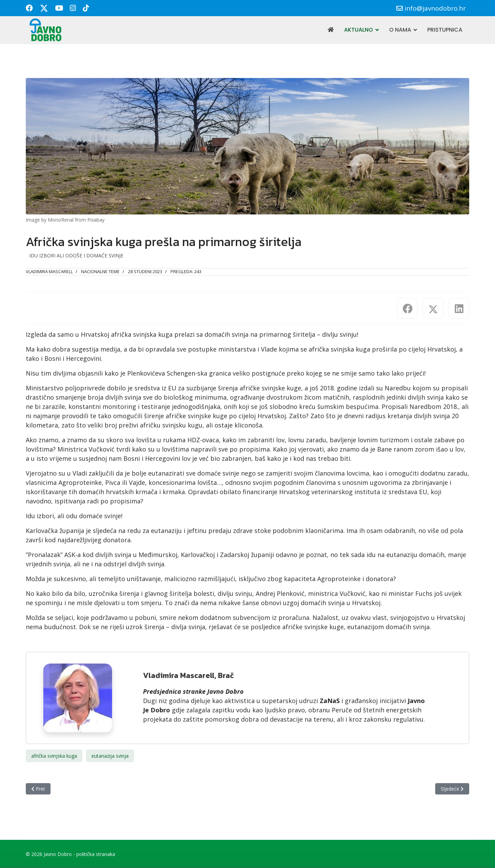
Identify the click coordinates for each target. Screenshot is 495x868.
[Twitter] (44, 8)
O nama (400, 30)
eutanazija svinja (110, 756)
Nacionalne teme (100, 271)
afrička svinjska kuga (54, 756)
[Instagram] (73, 8)
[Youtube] (59, 8)
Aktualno (359, 30)
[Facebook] (29, 8)
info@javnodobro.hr (435, 8)
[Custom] (86, 8)
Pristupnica (445, 30)
